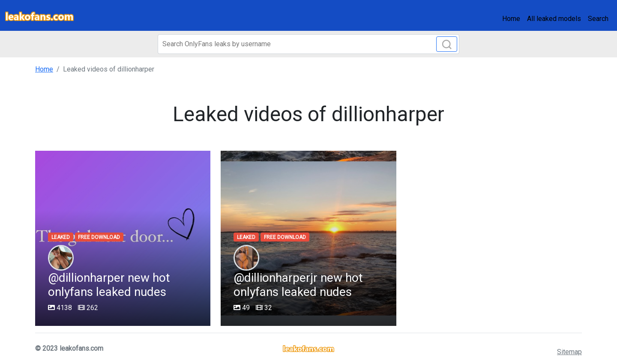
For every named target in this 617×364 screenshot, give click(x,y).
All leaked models (554, 19)
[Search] (308, 44)
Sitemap (569, 352)
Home (511, 19)
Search (598, 19)
